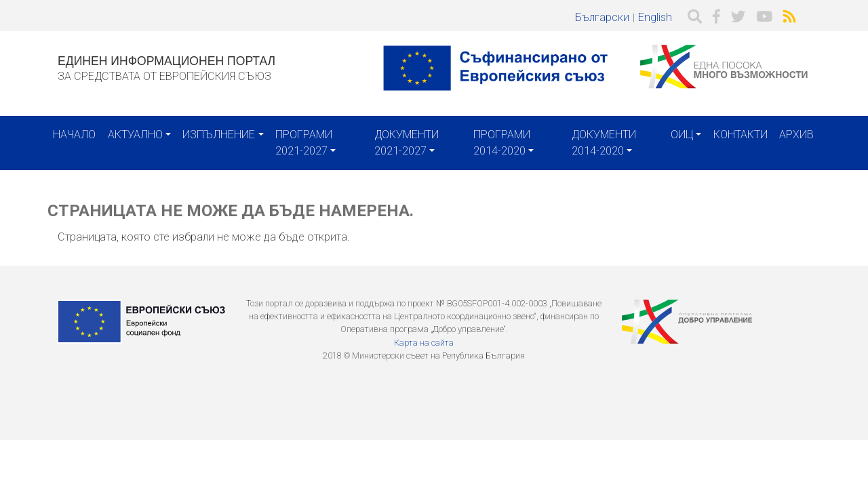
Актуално (135, 135)
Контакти (741, 135)
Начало (74, 135)
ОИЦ (682, 135)
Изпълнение (219, 135)
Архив (796, 135)
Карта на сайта (424, 343)
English (655, 17)
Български (602, 17)
